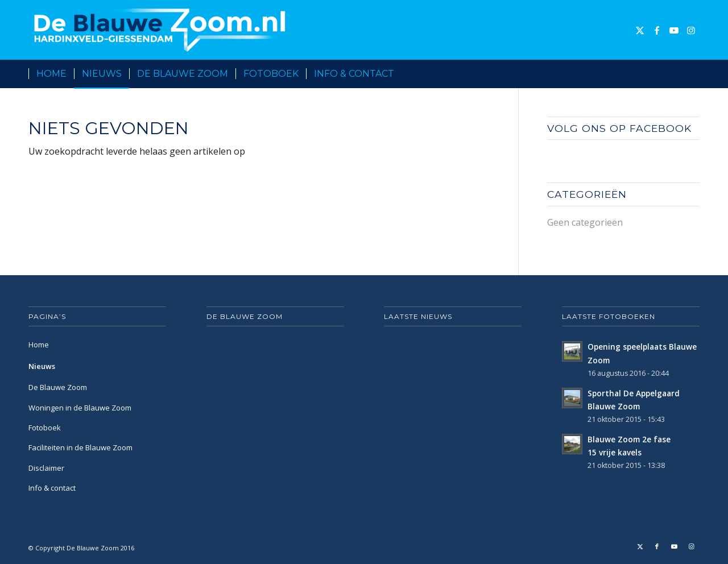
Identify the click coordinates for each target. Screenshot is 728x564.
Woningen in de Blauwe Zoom (80, 408)
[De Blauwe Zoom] (162, 30)
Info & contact (52, 488)
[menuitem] (51, 74)
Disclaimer (46, 468)
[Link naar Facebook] (657, 30)
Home (39, 345)
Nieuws (42, 366)
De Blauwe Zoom (58, 387)
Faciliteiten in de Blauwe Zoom (80, 447)
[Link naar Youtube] (674, 30)
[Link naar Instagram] (691, 30)
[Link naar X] (640, 30)
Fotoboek (45, 428)
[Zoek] (693, 74)
